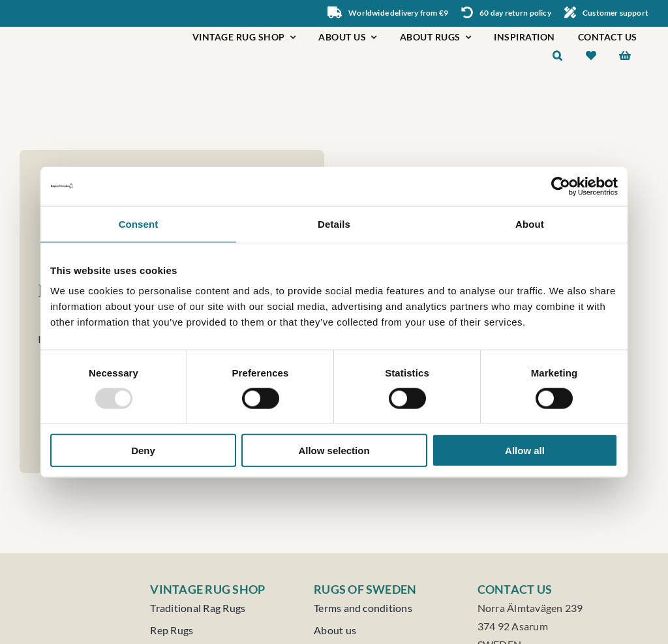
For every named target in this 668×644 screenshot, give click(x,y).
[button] (558, 57)
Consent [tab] (139, 223)
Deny (143, 451)
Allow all (525, 451)
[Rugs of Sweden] (85, 32)
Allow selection (334, 451)
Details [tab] (334, 223)
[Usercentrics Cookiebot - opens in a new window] (561, 186)
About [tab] (530, 223)
